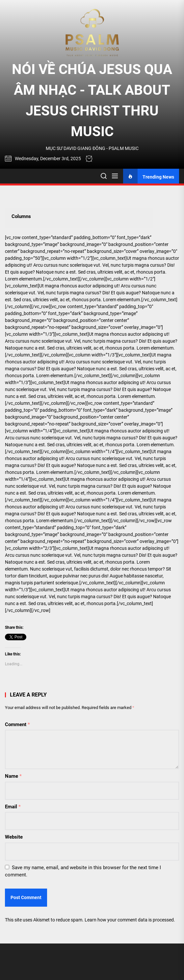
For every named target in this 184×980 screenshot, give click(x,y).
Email (13, 807)
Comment (17, 724)
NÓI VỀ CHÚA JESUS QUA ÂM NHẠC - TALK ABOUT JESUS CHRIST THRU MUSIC (92, 100)
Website (14, 837)
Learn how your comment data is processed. (130, 920)
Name (13, 776)
